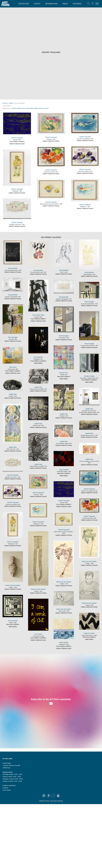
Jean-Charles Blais (38, 315)
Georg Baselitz (13, 268)
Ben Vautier (38, 634)
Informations (51, 4)
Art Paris (5, 103)
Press (65, 4)
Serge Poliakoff (64, 470)
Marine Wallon (64, 642)
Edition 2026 (24, 4)
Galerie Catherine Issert (19, 108)
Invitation (5, 788)
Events (37, 4)
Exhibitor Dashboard (9, 785)
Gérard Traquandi (17, 138)
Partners (77, 4)
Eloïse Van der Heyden (89, 561)
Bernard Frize (64, 373)
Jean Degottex (38, 357)
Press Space (7, 790)
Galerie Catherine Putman (41, 108)
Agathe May (38, 387)
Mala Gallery (30, 108)
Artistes (11, 103)
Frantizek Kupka (89, 376)
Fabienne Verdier (89, 633)
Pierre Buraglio (89, 302)
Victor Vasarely (13, 621)
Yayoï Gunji (13, 367)
